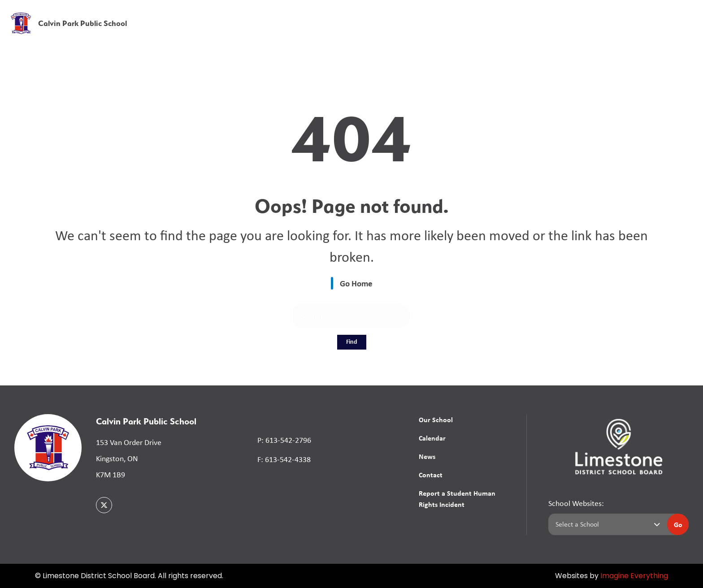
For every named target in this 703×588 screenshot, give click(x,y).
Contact (431, 475)
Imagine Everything (634, 576)
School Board (496, 13)
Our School (436, 419)
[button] (556, 13)
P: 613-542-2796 (284, 440)
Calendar (432, 438)
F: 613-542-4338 (284, 459)
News (591, 32)
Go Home (356, 283)
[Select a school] (606, 524)
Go (678, 524)
